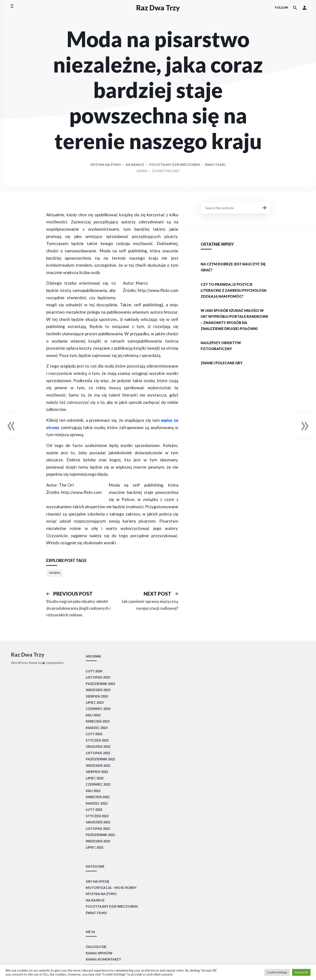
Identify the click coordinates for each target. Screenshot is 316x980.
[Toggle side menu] (12, 8)
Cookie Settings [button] (277, 972)
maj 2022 (93, 791)
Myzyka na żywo (115, 175)
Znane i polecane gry (222, 363)
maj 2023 (93, 715)
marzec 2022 (97, 803)
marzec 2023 (97, 728)
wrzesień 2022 (98, 766)
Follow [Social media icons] (281, 8)
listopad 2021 (98, 829)
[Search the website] (295, 8)
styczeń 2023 (97, 740)
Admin (145, 180)
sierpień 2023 (97, 696)
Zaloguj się (96, 947)
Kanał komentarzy (103, 959)
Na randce (139, 175)
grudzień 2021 (98, 822)
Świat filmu (205, 175)
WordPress (19, 663)
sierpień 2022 (97, 772)
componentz (53, 663)
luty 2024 (94, 671)
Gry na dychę (97, 881)
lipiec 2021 (95, 847)
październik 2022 (100, 759)
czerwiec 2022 (98, 784)
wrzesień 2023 (98, 690)
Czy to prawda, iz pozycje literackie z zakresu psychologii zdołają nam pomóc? (234, 290)
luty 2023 (94, 734)
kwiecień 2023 (98, 721)
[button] (305, 8)
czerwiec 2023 (98, 709)
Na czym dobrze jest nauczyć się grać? (233, 267)
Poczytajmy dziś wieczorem (171, 175)
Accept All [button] (301, 972)
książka (55, 573)
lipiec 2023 (95, 703)
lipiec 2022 (95, 778)
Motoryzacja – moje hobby (111, 888)
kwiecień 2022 (98, 797)
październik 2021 (100, 835)
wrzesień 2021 (98, 841)
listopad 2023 (98, 677)
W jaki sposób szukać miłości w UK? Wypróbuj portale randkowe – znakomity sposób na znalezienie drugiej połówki (234, 319)
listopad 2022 (98, 753)
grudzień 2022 (98, 747)
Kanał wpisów (99, 953)
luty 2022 (94, 810)
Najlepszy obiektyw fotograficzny (221, 346)
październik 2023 (100, 684)
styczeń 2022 (97, 816)
